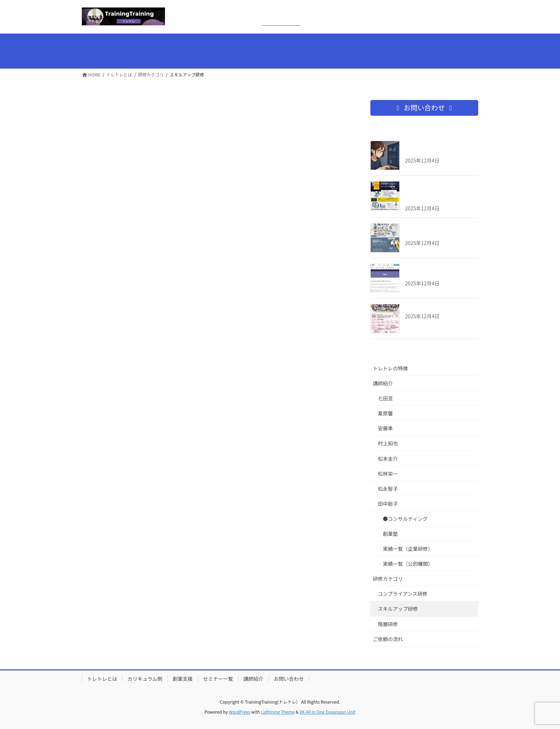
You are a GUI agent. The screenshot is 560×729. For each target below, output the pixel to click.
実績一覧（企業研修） (408, 549)
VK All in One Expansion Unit (328, 712)
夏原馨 (385, 413)
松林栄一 (388, 474)
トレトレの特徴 (390, 368)
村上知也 (388, 443)
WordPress (240, 712)
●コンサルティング (405, 519)
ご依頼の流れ (388, 639)
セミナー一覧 (218, 679)
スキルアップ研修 (398, 609)
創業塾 (390, 534)
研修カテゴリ (388, 579)
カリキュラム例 (145, 679)
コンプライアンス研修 (403, 594)
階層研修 (388, 624)
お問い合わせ (289, 679)
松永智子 (388, 489)
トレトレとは (102, 679)
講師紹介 (383, 383)
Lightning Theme (278, 712)
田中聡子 (388, 504)
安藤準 (385, 428)
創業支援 (183, 679)
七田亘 (385, 398)
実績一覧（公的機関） (408, 564)
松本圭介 (388, 459)
